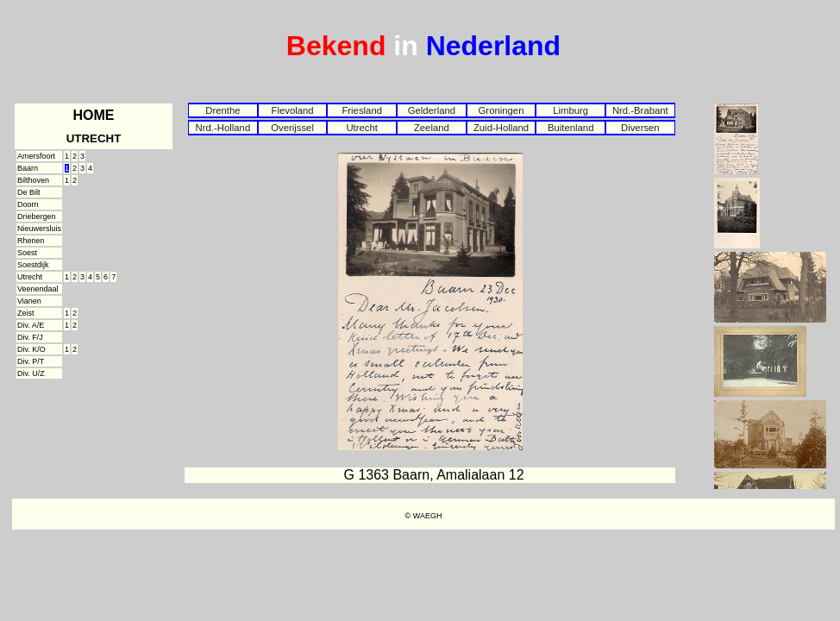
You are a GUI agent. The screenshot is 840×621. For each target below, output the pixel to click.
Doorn (28, 204)
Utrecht (362, 128)
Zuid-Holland (501, 128)
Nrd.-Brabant (640, 110)
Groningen (501, 110)
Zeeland (432, 128)
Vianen (29, 301)
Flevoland (292, 110)
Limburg (570, 110)
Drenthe (223, 110)
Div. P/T (31, 361)
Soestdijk (33, 265)
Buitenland (571, 128)
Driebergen (37, 216)
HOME (94, 115)
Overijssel (292, 128)
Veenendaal (38, 289)
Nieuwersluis (39, 229)
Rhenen (31, 241)
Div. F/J (30, 337)
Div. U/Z (31, 373)
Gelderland (432, 110)
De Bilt (29, 192)
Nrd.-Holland (223, 128)
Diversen (640, 128)
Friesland (362, 110)
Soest (27, 253)
